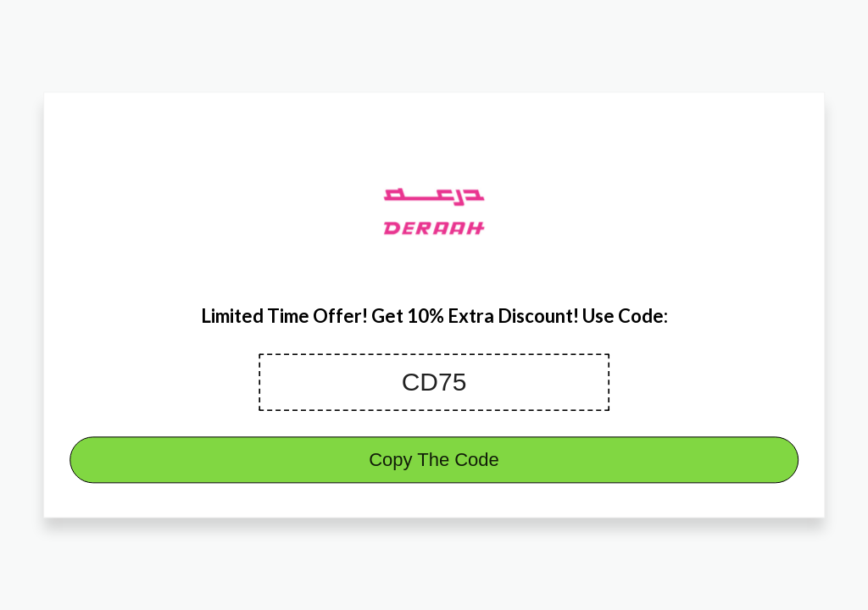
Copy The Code (434, 460)
